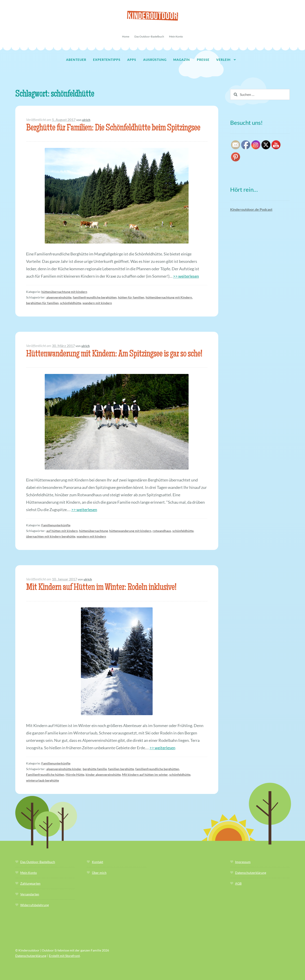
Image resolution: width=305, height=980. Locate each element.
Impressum (243, 862)
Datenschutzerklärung (251, 873)
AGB (238, 883)
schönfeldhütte (71, 303)
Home (126, 36)
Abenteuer (76, 60)
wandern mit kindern (97, 303)
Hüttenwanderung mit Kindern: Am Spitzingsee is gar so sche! (114, 355)
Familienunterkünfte (56, 525)
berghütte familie (95, 769)
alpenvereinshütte (59, 297)
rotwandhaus (162, 531)
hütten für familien (131, 297)
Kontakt (98, 862)
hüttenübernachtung (94, 531)
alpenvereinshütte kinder (64, 769)
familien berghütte (121, 769)
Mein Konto (176, 36)
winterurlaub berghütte (42, 780)
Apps (132, 60)
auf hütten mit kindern (62, 531)
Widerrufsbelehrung (35, 905)
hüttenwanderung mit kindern (130, 531)
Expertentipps (107, 60)
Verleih (223, 60)
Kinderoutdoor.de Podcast (251, 209)
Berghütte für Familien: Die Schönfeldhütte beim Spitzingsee (113, 129)
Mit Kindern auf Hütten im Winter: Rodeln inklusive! (101, 588)
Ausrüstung (155, 60)
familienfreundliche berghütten (95, 297)
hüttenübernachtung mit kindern (64, 292)
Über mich (99, 873)
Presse (203, 60)
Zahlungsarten (30, 883)
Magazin (182, 60)
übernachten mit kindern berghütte (51, 536)
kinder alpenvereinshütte (103, 775)
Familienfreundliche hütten (45, 775)
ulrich (86, 120)
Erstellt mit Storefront (64, 956)
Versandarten (30, 894)
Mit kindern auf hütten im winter (145, 775)
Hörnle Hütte (75, 775)
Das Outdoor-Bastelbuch (149, 36)
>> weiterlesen (186, 276)
